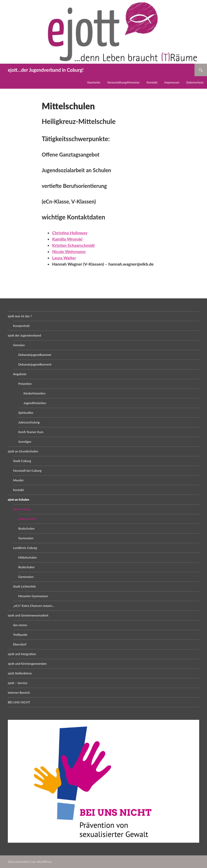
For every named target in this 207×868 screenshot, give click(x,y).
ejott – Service (18, 683)
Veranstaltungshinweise (123, 82)
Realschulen (26, 528)
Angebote (20, 374)
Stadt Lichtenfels (25, 586)
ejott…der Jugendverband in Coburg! (46, 70)
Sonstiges (25, 442)
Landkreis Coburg (25, 548)
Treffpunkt (20, 635)
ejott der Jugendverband (24, 335)
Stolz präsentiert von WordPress (30, 862)
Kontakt (152, 82)
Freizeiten (25, 384)
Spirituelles (26, 413)
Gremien (19, 345)
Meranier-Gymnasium (33, 596)
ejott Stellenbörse (20, 673)
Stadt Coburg (22, 461)
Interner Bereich (19, 693)
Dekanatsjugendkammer (35, 355)
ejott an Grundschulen (23, 451)
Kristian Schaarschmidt (73, 245)
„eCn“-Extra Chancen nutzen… (34, 606)
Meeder (18, 480)
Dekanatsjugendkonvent (35, 364)
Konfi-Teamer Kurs (31, 432)
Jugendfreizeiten (35, 403)
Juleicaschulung (29, 422)
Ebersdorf (20, 644)
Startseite (94, 82)
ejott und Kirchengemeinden (27, 664)
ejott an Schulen (19, 499)
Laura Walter (64, 258)
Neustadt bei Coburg (27, 471)
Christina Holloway (70, 233)
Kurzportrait (21, 326)
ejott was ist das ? (20, 316)
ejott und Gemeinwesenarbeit (28, 615)
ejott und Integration (22, 654)
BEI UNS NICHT (19, 702)
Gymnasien (26, 538)
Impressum (172, 82)
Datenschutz (195, 82)
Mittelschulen (27, 519)
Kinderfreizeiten (34, 393)
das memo (20, 625)
